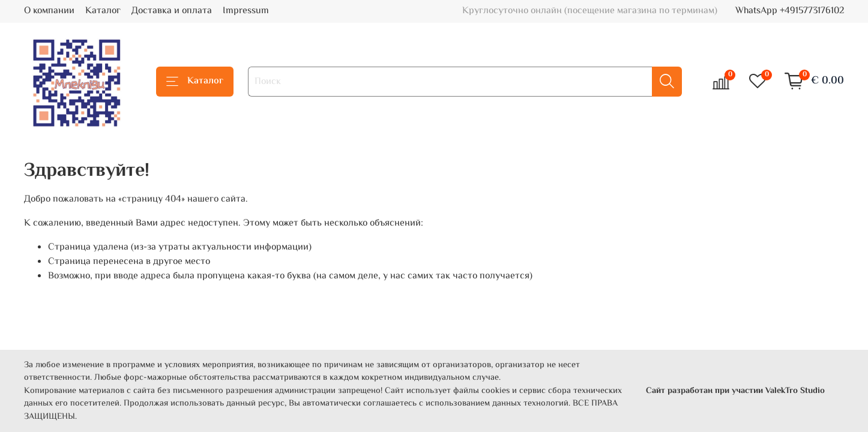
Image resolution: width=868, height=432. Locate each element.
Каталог (103, 11)
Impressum (246, 11)
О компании (49, 11)
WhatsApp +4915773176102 (790, 11)
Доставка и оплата (172, 11)
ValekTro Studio (795, 391)
